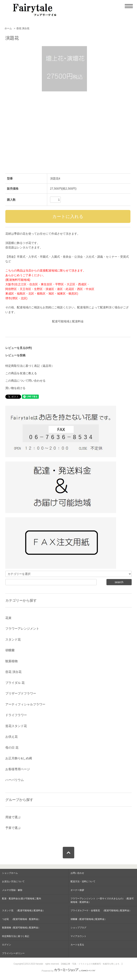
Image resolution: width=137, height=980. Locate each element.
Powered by (68, 971)
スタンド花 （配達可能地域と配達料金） (23, 910)
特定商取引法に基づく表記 (16, 936)
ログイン (7, 945)
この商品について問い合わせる (25, 381)
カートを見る (77, 945)
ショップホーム (10, 873)
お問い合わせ (77, 873)
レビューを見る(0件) (19, 348)
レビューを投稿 (15, 355)
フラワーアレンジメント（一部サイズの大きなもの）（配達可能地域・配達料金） (102, 900)
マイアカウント (78, 936)
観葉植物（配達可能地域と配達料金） (21, 928)
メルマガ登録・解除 (12, 890)
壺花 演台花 (23, 28)
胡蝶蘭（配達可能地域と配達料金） (89, 919)
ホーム (8, 28)
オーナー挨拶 (77, 890)
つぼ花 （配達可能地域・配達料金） (21, 919)
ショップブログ (78, 928)
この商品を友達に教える (21, 373)
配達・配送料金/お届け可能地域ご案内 (22, 898)
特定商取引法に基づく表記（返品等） (30, 366)
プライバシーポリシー (13, 953)
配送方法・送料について (83, 881)
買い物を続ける (15, 388)
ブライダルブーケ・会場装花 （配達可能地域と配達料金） (101, 910)
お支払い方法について (13, 881)
